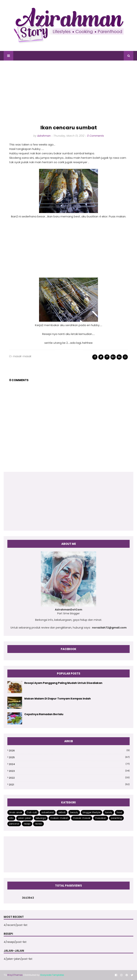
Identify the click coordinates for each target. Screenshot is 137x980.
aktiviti (62, 812)
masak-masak (22, 356)
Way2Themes (15, 975)
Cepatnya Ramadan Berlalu (44, 714)
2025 (69, 757)
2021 (69, 785)
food (119, 812)
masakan (101, 818)
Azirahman (44, 136)
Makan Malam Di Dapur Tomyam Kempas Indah (58, 699)
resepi (27, 824)
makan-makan (59, 818)
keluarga (41, 818)
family (109, 812)
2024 (69, 764)
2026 (69, 751)
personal (14, 824)
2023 (69, 771)
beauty (74, 812)
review (38, 824)
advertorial (48, 812)
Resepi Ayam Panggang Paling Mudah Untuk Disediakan (63, 683)
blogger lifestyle (92, 812)
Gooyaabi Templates (52, 975)
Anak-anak (16, 812)
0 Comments (95, 136)
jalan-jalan (25, 818)
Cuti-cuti (32, 812)
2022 (69, 778)
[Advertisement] (68, 93)
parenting (116, 818)
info (11, 818)
